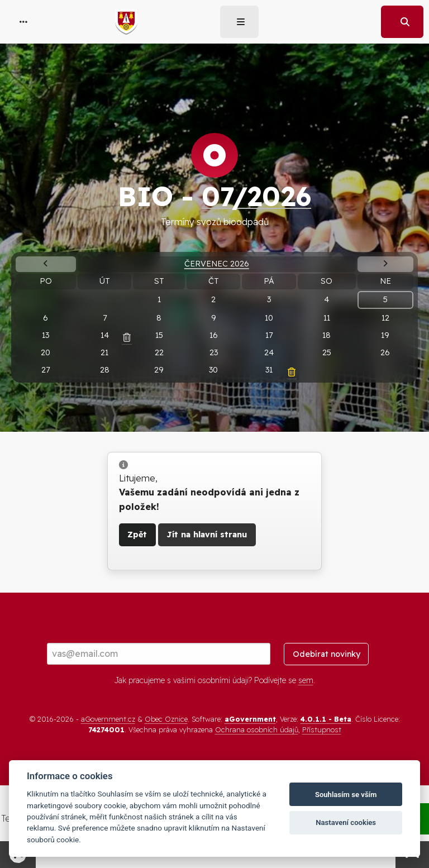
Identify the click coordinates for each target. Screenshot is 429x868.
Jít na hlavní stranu (207, 535)
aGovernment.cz (108, 719)
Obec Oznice (166, 719)
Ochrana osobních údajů (257, 729)
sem (306, 680)
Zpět (137, 535)
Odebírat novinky (326, 654)
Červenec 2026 (217, 264)
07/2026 (256, 196)
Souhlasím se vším (346, 795)
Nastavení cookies (346, 822)
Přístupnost (322, 729)
